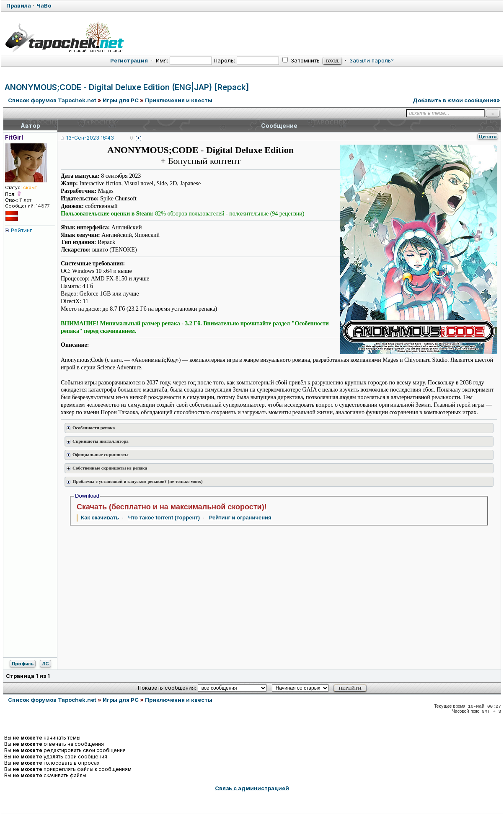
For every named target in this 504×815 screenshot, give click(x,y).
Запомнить (301, 60)
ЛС (45, 664)
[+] (138, 138)
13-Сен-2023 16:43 (90, 138)
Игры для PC (121, 100)
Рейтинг (22, 230)
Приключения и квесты (179, 100)
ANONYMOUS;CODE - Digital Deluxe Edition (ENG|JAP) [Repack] (127, 87)
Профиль (23, 664)
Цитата (488, 137)
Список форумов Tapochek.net (52, 100)
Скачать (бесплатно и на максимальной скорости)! (172, 507)
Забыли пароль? (372, 60)
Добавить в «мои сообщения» (456, 100)
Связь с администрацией (252, 788)
